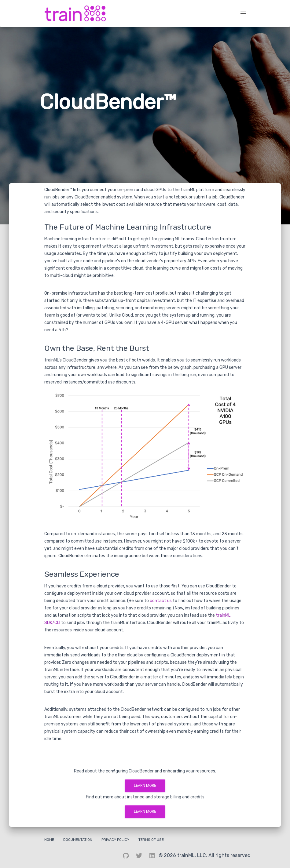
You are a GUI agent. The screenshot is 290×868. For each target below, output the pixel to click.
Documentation (78, 840)
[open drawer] (243, 13)
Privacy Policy (115, 840)
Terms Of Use (151, 840)
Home (49, 840)
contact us (161, 601)
